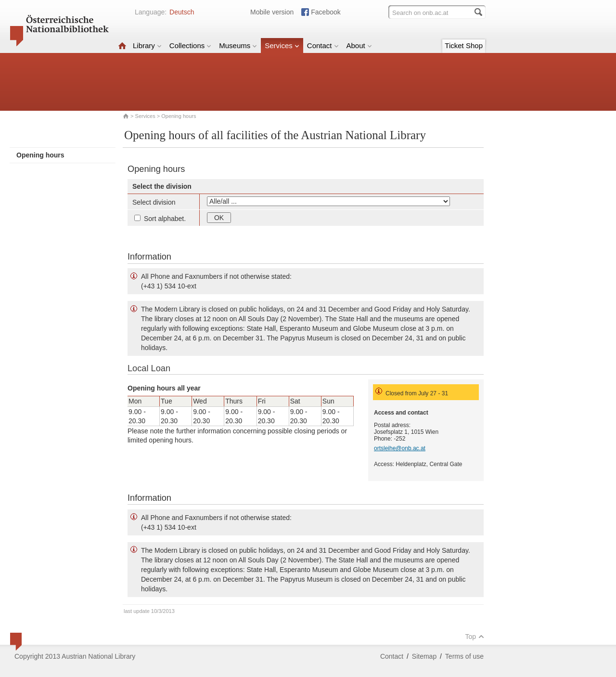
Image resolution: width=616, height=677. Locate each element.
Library (147, 46)
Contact (323, 46)
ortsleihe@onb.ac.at (400, 448)
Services (282, 46)
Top (475, 637)
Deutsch (182, 12)
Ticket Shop (464, 46)
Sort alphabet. (160, 219)
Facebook (326, 12)
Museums (238, 46)
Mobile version (272, 12)
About (359, 46)
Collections (190, 46)
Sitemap (424, 656)
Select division (154, 202)
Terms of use (464, 656)
